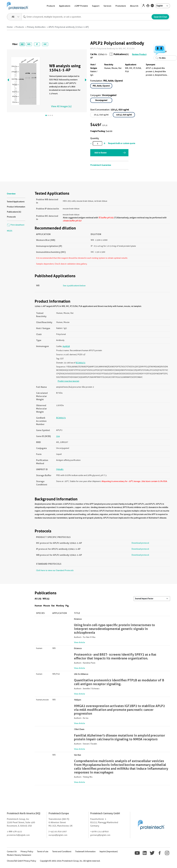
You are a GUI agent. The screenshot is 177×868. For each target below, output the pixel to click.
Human (38, 606)
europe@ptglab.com (58, 835)
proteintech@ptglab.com (18, 835)
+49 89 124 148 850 (99, 831)
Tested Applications (16, 202)
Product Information (16, 207)
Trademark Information (85, 851)
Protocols (11, 217)
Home (10, 27)
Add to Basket (100, 153)
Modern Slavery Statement (19, 855)
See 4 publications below (74, 286)
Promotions (121, 6)
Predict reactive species (68, 381)
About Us (134, 6)
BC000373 (81, 363)
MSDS (10, 231)
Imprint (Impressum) (109, 851)
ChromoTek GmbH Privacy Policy (21, 861)
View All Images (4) (61, 106)
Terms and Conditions (62, 851)
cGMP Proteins (81, 6)
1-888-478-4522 (14, 831)
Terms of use (43, 851)
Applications (65, 6)
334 (58, 436)
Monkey (60, 606)
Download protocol (140, 543)
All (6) (38, 599)
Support (96, 6)
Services (107, 6)
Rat (53, 606)
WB (29, 44)
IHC (45, 44)
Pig (67, 606)
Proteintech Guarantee (101, 165)
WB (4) (46, 599)
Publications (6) (14, 212)
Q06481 (60, 469)
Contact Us (12, 851)
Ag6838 (66, 346)
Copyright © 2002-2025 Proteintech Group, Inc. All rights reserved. (70, 861)
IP (37, 44)
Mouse (47, 606)
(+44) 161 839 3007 (58, 831)
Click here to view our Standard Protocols (55, 570)
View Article (80, 642)
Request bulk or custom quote (122, 143)
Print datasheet (16, 225)
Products (51, 6)
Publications (120, 54)
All (22, 44)
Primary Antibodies (36, 27)
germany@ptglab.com (100, 835)
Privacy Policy (27, 851)
